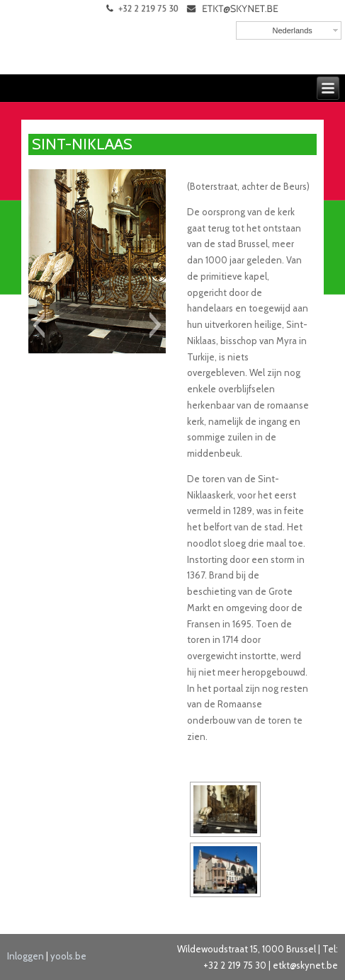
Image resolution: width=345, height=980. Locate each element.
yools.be (68, 956)
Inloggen (26, 956)
